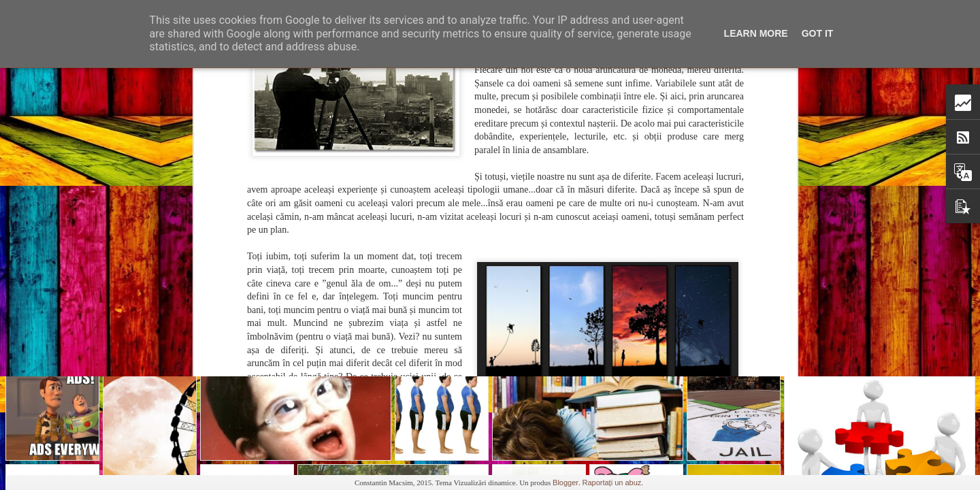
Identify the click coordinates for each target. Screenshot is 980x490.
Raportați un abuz (611, 483)
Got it (818, 33)
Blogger (566, 483)
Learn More (756, 33)
